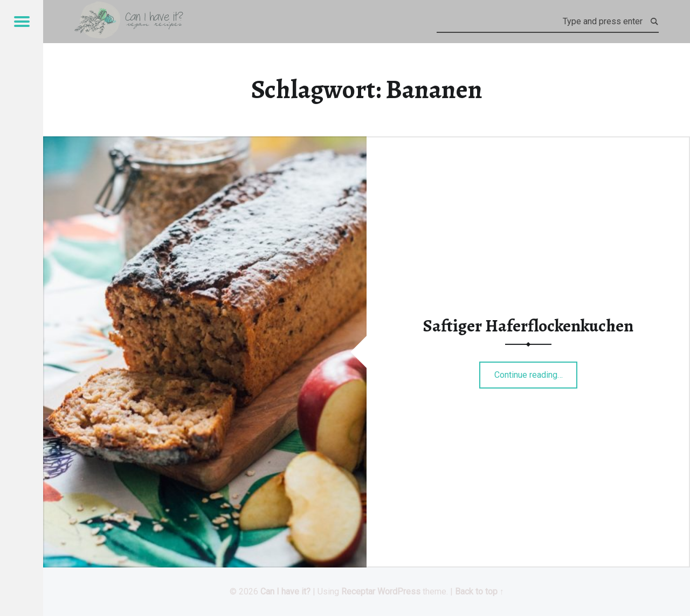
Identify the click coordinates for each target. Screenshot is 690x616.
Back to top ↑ (479, 591)
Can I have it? (285, 591)
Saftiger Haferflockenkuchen (528, 326)
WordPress (399, 591)
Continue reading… (536, 371)
